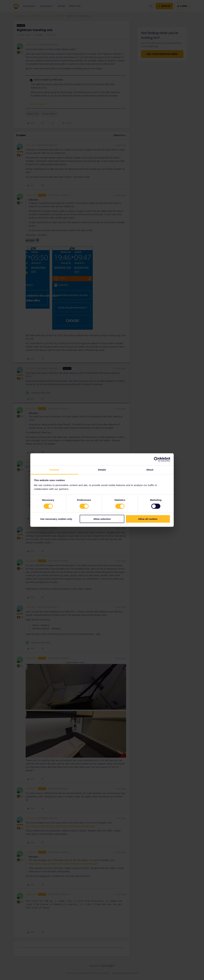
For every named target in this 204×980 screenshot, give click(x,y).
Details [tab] (102, 470)
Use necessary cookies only (56, 519)
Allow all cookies (148, 519)
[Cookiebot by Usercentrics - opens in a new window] (156, 459)
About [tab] (150, 470)
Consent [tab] (54, 470)
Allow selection (102, 519)
